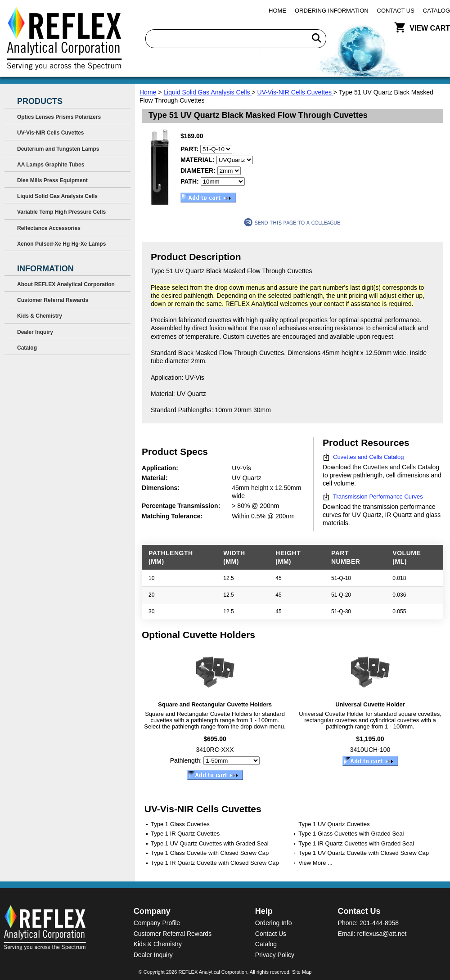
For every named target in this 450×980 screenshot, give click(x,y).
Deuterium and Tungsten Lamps (58, 149)
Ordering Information (332, 11)
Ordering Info (274, 923)
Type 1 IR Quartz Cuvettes (185, 834)
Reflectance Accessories (49, 228)
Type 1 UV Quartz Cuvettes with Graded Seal (210, 843)
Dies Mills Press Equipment (52, 180)
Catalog (436, 11)
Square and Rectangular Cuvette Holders (215, 704)
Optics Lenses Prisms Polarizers (59, 117)
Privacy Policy (275, 955)
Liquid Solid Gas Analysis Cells (207, 92)
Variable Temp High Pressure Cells (61, 212)
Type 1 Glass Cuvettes (180, 824)
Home (277, 11)
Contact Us (396, 11)
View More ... (315, 863)
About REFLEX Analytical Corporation (66, 284)
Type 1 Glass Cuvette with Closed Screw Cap (210, 853)
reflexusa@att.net (382, 934)
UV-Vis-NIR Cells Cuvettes (295, 92)
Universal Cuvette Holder (370, 704)
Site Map (302, 972)
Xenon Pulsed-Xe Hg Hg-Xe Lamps (61, 244)
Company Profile (157, 923)
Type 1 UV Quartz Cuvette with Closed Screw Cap (364, 853)
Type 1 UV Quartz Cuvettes (334, 824)
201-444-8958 (379, 923)
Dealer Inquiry (35, 332)
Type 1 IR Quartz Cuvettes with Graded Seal (356, 843)
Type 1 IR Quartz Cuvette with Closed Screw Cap (215, 863)
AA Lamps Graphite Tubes (51, 165)
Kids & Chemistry (40, 316)
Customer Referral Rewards (53, 300)
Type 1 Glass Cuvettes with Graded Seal (351, 834)
